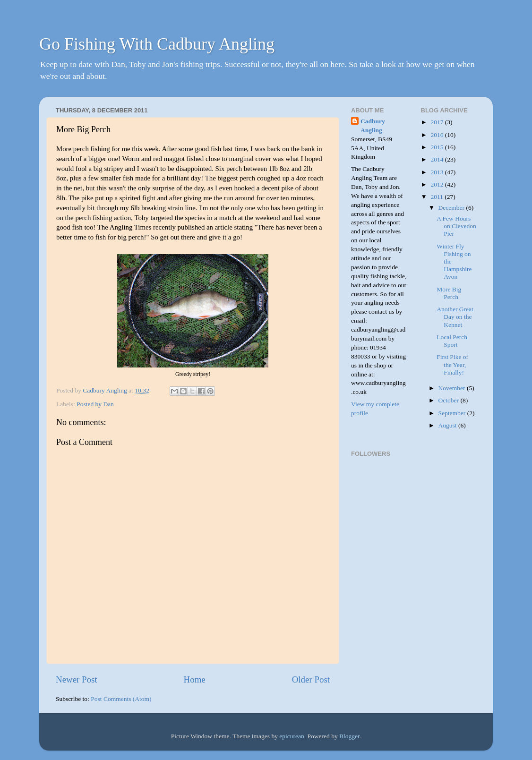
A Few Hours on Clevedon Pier (456, 226)
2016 (438, 135)
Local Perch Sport (452, 341)
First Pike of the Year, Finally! (452, 364)
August (448, 425)
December (452, 208)
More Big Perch (449, 293)
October (450, 400)
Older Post (311, 679)
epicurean (292, 736)
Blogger (349, 736)
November (453, 388)
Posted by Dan (95, 404)
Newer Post (77, 679)
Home (195, 679)
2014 (438, 159)
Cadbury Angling (373, 126)
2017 (438, 122)
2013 (438, 172)
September (453, 413)
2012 (438, 184)
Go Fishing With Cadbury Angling (157, 44)
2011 (438, 197)
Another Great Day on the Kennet (455, 317)
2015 (438, 147)
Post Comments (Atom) (121, 699)
